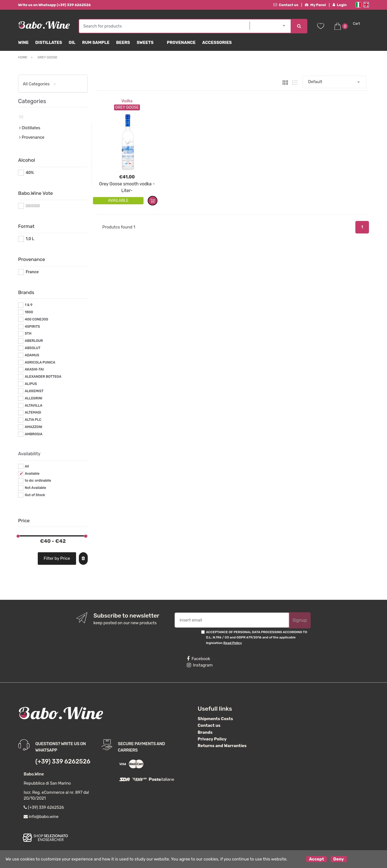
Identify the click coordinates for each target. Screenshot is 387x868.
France (32, 272)
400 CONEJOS (36, 319)
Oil (72, 43)
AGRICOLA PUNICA (40, 362)
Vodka (127, 101)
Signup (300, 620)
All (27, 466)
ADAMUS (32, 355)
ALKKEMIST (34, 391)
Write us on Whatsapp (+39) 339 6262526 (54, 5)
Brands (205, 732)
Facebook (198, 659)
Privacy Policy (212, 739)
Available (32, 474)
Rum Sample (96, 43)
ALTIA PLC (33, 420)
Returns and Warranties (222, 746)
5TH (28, 334)
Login (340, 5)
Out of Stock (35, 495)
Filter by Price (57, 558)
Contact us (286, 5)
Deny (339, 859)
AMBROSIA (34, 434)
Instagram (200, 665)
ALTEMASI (33, 412)
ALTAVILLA (33, 406)
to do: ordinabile (38, 481)
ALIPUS (31, 384)
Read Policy (233, 643)
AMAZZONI (33, 427)
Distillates (49, 43)
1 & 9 (29, 305)
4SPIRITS (32, 327)
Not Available (35, 488)
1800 (29, 312)
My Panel (315, 5)
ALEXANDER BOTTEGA (43, 377)
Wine (23, 43)
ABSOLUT (32, 348)
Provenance (181, 43)
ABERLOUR (34, 341)
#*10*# (32, 206)
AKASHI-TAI (34, 369)
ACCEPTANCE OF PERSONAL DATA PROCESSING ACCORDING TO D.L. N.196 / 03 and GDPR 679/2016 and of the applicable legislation (257, 637)
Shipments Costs (215, 719)
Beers (123, 43)
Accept (316, 859)
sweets (145, 43)
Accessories (217, 43)
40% (30, 173)
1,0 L (30, 239)
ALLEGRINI (33, 398)
